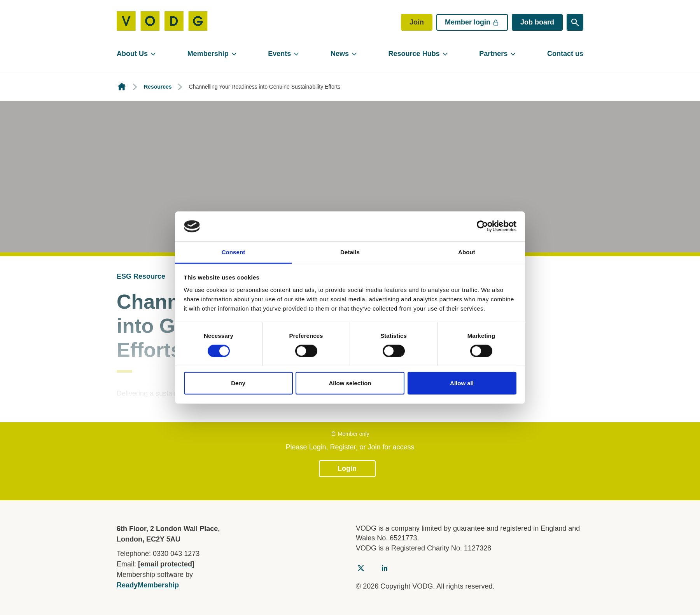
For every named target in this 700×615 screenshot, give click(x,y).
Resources (158, 87)
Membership (208, 54)
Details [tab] (350, 252)
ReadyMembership (148, 585)
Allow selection (350, 383)
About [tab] (467, 252)
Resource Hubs (414, 54)
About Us (132, 54)
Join (417, 22)
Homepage (122, 87)
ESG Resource (141, 276)
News (340, 54)
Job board (537, 22)
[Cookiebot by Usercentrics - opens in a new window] (482, 226)
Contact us (565, 54)
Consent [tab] (234, 252)
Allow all (462, 383)
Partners (493, 54)
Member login (472, 22)
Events (279, 54)
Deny (238, 383)
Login (347, 468)
